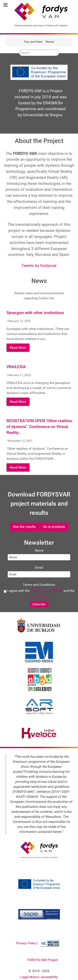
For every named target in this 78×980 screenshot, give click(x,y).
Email (39, 568)
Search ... (19, 56)
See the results (24, 527)
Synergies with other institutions (35, 313)
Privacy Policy (27, 943)
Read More (18, 348)
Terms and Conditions (39, 585)
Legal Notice (30, 977)
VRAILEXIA (16, 367)
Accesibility (50, 977)
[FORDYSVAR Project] (39, 14)
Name (39, 550)
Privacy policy (39, 596)
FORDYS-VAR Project (43, 960)
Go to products (54, 527)
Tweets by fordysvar (39, 266)
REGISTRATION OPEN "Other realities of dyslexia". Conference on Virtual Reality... (39, 427)
